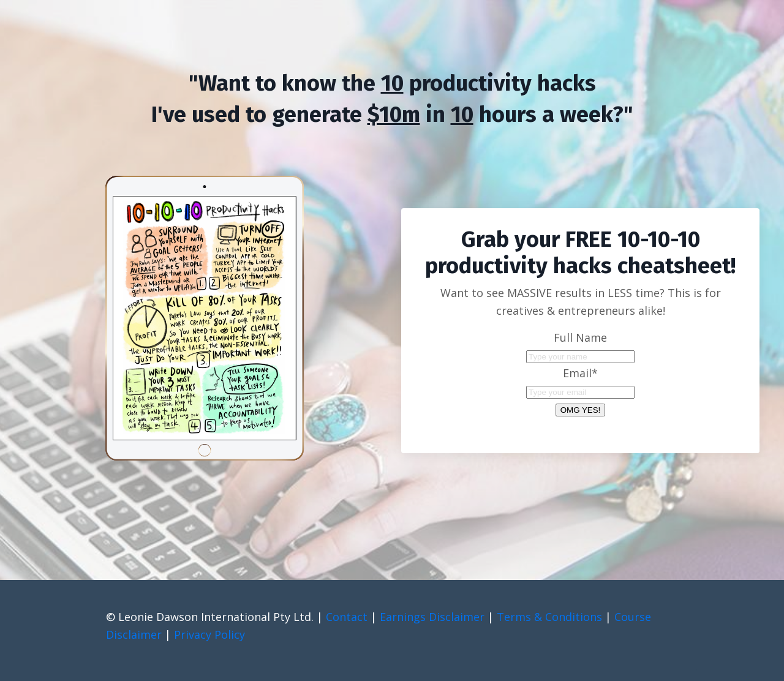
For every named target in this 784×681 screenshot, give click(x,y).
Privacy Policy (209, 634)
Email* (580, 373)
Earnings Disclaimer (432, 617)
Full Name (580, 337)
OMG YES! (581, 410)
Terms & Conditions (549, 617)
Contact (347, 617)
